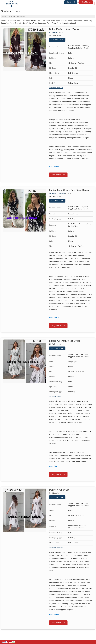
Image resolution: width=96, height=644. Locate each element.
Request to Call (58, 175)
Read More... (55, 167)
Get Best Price (57, 40)
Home (4, 16)
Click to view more (56, 88)
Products (11, 16)
